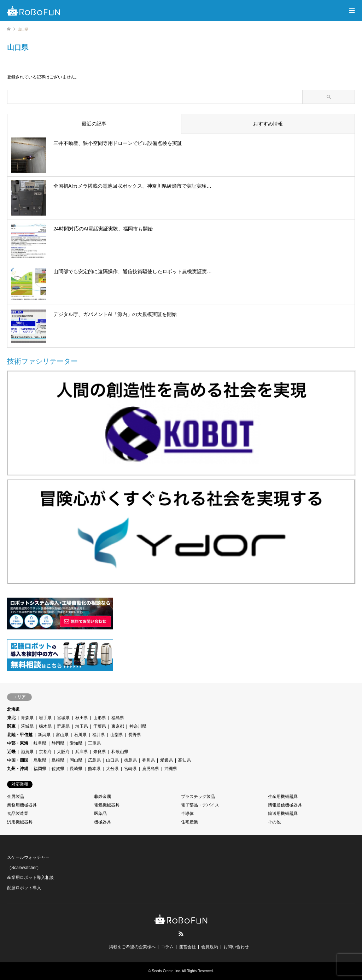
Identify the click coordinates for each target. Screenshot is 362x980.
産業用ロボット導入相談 (30, 878)
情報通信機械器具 (285, 805)
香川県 (148, 760)
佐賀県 (58, 769)
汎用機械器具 (20, 822)
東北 (11, 718)
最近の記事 (94, 124)
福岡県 (40, 769)
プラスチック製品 (198, 797)
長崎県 (76, 769)
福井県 (99, 735)
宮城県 (63, 718)
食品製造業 (18, 814)
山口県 (112, 760)
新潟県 (44, 735)
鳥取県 (40, 760)
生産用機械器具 (283, 797)
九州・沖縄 (18, 769)
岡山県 (76, 760)
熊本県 (94, 769)
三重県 (94, 743)
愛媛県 (167, 760)
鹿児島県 (151, 769)
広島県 (94, 760)
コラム (167, 947)
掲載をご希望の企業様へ (132, 947)
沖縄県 (171, 769)
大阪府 (63, 752)
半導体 (187, 814)
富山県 (62, 735)
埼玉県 (82, 726)
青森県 (27, 718)
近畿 (11, 752)
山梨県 (117, 735)
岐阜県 (40, 743)
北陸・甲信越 (20, 735)
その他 (274, 822)
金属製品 (16, 797)
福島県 (118, 718)
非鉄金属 (103, 797)
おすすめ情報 (268, 124)
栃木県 (45, 726)
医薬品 (100, 814)
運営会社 (187, 947)
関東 (11, 726)
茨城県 (27, 726)
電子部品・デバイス (200, 805)
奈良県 (100, 752)
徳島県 (130, 760)
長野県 (135, 735)
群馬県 (63, 726)
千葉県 (100, 726)
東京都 (118, 726)
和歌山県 (120, 752)
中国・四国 (18, 760)
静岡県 (58, 743)
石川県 (80, 735)
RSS (181, 934)
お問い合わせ (236, 947)
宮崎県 (130, 769)
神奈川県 (138, 726)
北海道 (13, 709)
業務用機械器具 (22, 805)
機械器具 (103, 822)
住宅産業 (189, 822)
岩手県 (45, 718)
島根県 (58, 760)
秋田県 (82, 718)
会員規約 (210, 947)
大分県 (112, 769)
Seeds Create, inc (166, 971)
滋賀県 (27, 752)
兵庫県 (82, 752)
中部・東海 (18, 743)
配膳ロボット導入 (24, 888)
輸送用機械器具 (283, 814)
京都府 (45, 752)
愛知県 (76, 743)
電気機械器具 (107, 805)
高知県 (185, 760)
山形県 (100, 718)
